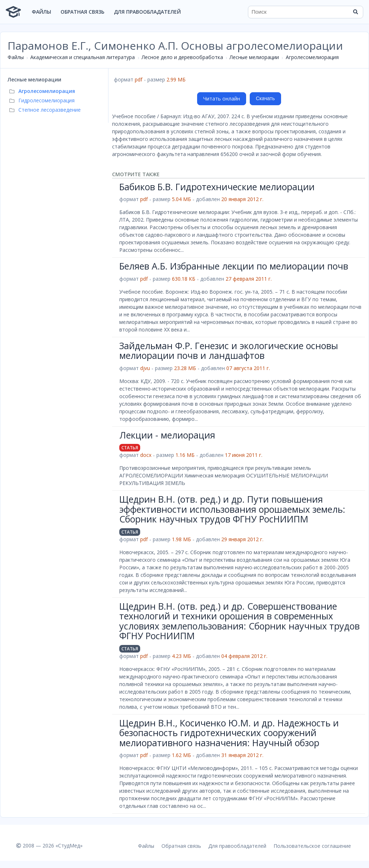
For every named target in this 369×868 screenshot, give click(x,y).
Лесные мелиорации (254, 57)
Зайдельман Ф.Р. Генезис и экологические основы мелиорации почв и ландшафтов (229, 351)
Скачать (265, 98)
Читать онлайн (222, 99)
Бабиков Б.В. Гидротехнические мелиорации (217, 187)
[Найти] (355, 12)
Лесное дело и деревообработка (182, 57)
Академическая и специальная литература (83, 57)
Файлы (41, 12)
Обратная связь (83, 12)
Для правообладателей (147, 12)
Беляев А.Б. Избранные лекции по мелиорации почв (234, 266)
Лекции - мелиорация (167, 435)
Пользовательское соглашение (312, 846)
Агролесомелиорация (312, 57)
